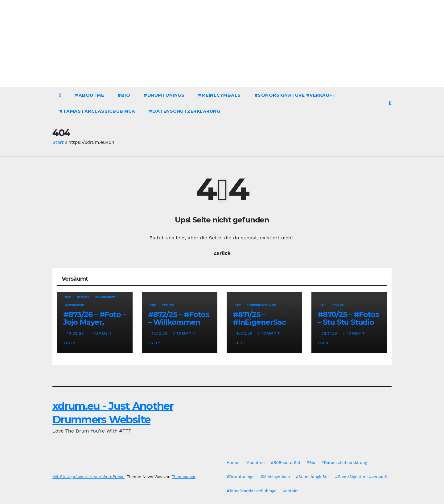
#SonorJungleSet (312, 477)
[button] (390, 103)
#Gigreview (105, 297)
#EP (68, 297)
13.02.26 (76, 333)
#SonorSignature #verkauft (295, 95)
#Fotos (83, 297)
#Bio (124, 95)
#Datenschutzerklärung (185, 111)
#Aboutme (89, 95)
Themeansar (184, 477)
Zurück (222, 253)
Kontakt (290, 491)
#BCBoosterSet (286, 463)
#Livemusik (75, 305)
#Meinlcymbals (219, 95)
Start (58, 142)
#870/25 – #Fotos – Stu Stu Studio (348, 318)
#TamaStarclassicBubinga (97, 111)
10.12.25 (245, 333)
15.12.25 (160, 333)
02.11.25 (330, 333)
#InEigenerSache (261, 305)
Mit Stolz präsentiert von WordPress (88, 477)
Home (232, 463)
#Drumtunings (164, 95)
